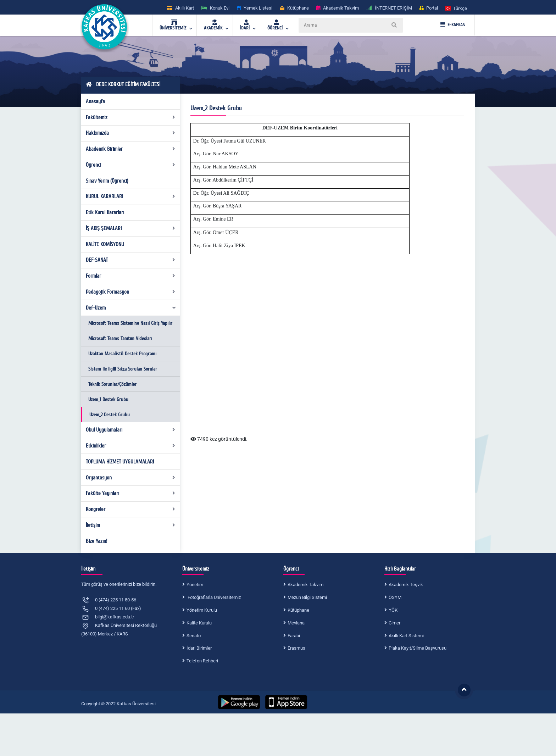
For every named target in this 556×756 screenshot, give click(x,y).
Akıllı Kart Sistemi (406, 636)
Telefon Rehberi (202, 661)
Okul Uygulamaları (131, 430)
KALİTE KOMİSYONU (105, 244)
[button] (456, 8)
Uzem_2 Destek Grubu (110, 415)
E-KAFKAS (453, 25)
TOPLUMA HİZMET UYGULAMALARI (120, 462)
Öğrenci (131, 165)
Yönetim (195, 585)
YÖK (393, 610)
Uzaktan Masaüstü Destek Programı (122, 354)
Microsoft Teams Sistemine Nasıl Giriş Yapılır (130, 323)
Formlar (131, 276)
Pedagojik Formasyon (131, 292)
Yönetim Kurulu (202, 610)
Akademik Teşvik (406, 585)
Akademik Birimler (131, 149)
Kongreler (131, 509)
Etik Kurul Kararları (105, 212)
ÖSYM (395, 597)
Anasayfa (95, 101)
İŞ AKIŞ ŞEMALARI (131, 228)
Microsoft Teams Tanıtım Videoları (120, 338)
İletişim (131, 525)
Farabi (294, 636)
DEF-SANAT (131, 260)
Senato (194, 636)
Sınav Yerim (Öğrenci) (107, 181)
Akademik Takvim (305, 585)
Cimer (394, 623)
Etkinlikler (131, 446)
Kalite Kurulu (199, 623)
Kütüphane (298, 610)
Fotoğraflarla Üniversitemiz (214, 597)
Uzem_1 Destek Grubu (108, 399)
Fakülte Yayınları (131, 493)
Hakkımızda (131, 133)
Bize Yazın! (96, 541)
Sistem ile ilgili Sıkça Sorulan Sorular (123, 369)
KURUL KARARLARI (131, 196)
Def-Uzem (131, 308)
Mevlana (296, 623)
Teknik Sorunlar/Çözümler (112, 384)
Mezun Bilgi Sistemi (307, 597)
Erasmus (296, 648)
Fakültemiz (131, 117)
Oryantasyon (131, 478)
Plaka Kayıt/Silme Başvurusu (418, 648)
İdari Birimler (199, 648)
